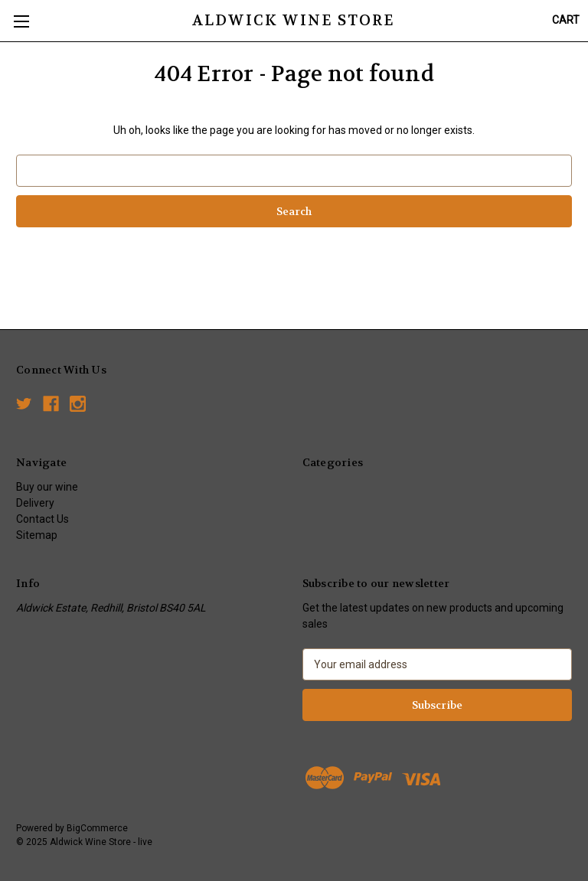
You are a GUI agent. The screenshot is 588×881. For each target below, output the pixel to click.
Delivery (35, 503)
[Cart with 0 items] (566, 20)
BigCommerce (97, 828)
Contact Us (42, 519)
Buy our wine (47, 487)
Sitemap (37, 535)
